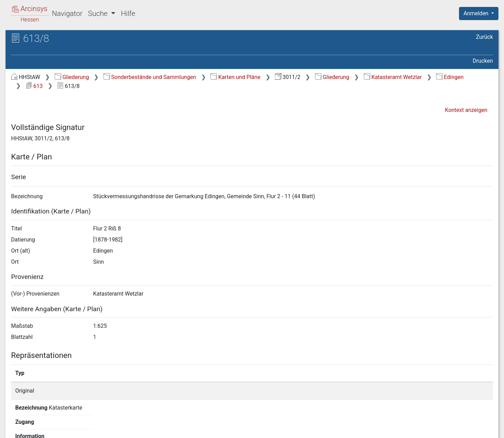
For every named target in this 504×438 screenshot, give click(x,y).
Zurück (484, 37)
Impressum (481, 429)
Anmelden (477, 13)
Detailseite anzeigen (376, 391)
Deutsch (42, 424)
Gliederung (72, 77)
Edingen (450, 77)
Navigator (67, 14)
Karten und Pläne (235, 77)
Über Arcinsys (325, 429)
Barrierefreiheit (430, 429)
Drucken (483, 61)
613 (34, 86)
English (16, 424)
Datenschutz (377, 429)
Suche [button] (99, 14)
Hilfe (128, 14)
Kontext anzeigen (466, 110)
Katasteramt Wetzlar (393, 77)
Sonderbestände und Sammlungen (150, 77)
